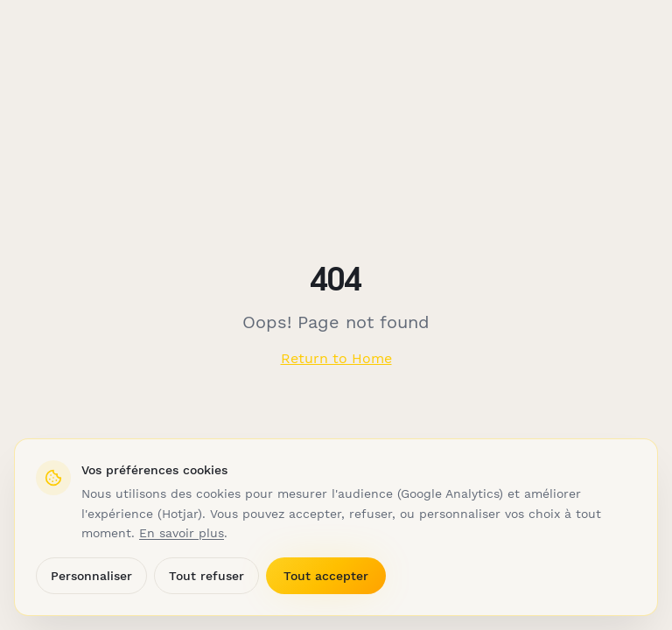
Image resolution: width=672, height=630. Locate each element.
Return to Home (336, 358)
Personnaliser (91, 576)
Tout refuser (206, 576)
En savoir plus (182, 533)
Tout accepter (326, 576)
